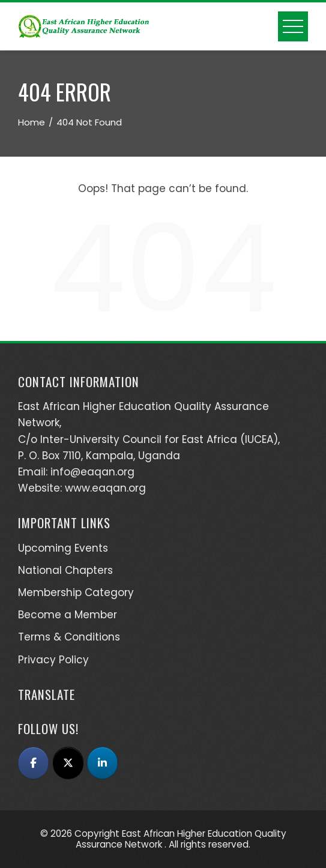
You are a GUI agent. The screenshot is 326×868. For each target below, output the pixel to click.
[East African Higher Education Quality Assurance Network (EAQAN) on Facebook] (33, 763)
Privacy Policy (53, 660)
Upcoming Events (63, 548)
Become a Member (68, 615)
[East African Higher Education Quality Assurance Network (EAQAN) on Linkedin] (102, 763)
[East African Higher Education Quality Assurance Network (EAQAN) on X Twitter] (68, 763)
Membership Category (76, 592)
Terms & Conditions (69, 637)
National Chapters (65, 570)
